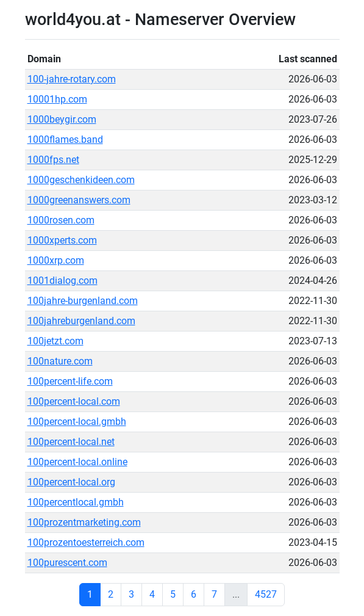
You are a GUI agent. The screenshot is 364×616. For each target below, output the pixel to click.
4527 (266, 594)
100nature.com (60, 361)
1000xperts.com (62, 240)
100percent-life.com (70, 381)
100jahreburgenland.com (81, 321)
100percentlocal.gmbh (76, 502)
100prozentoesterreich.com (86, 542)
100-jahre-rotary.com (72, 79)
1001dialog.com (62, 281)
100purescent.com (67, 563)
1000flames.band (65, 140)
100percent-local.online (77, 462)
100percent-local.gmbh (77, 422)
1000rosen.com (61, 220)
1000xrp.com (56, 260)
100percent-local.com (74, 401)
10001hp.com (57, 99)
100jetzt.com (55, 341)
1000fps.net (53, 160)
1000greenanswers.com (79, 200)
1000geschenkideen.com (81, 180)
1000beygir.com (62, 119)
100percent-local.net (71, 442)
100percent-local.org (71, 482)
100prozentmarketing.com (84, 522)
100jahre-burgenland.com (83, 301)
